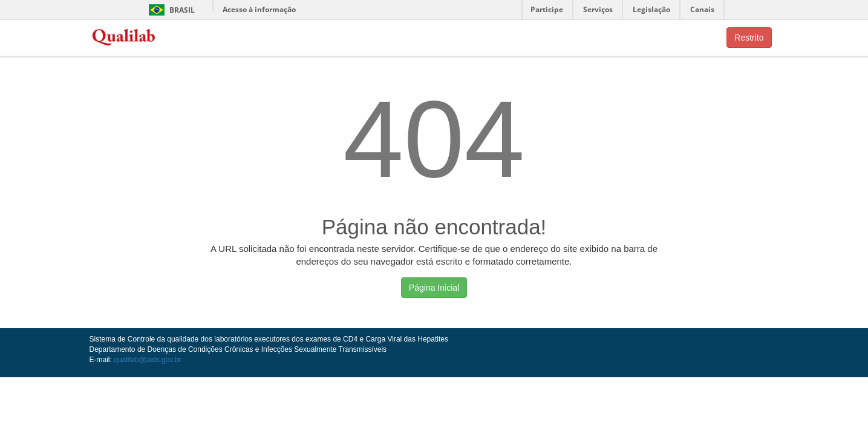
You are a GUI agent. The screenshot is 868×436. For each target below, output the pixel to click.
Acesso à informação (259, 9)
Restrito (749, 38)
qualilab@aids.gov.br (147, 360)
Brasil (170, 10)
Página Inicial (434, 288)
